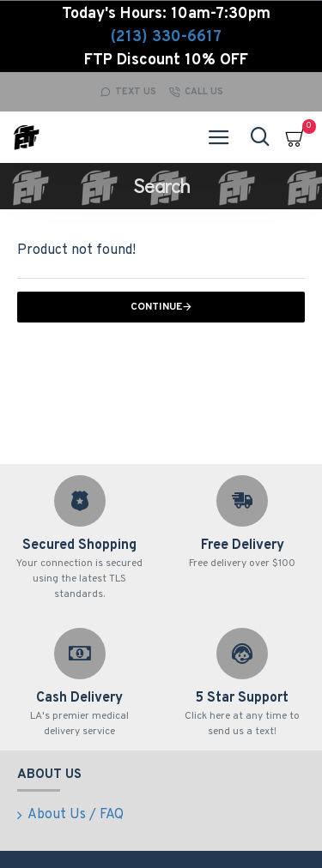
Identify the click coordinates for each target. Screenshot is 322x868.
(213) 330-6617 (166, 37)
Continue (156, 307)
